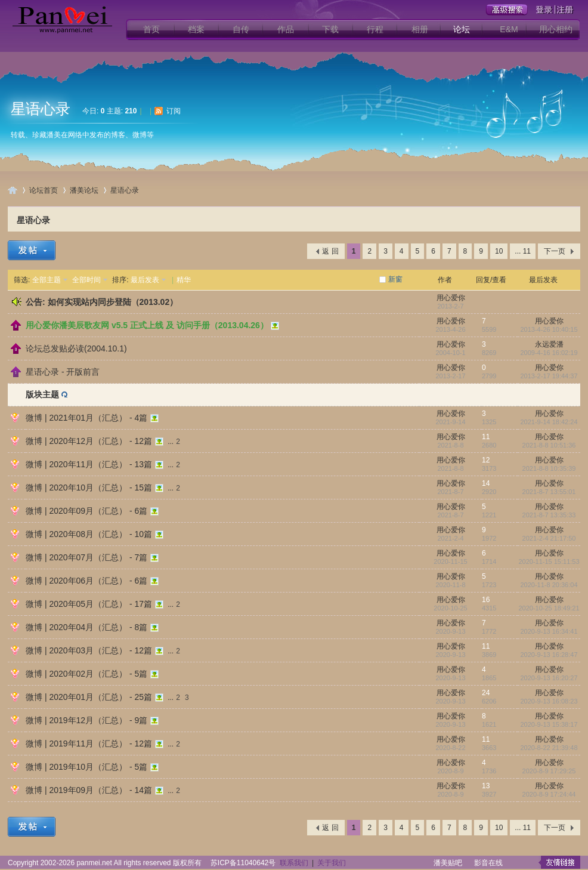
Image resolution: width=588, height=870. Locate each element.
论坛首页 (44, 190)
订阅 (174, 111)
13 (486, 786)
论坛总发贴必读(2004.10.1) (76, 348)
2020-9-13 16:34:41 (549, 631)
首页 (151, 29)
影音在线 (488, 863)
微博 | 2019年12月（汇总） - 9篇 (86, 720)
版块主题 (42, 394)
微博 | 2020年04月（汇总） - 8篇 (86, 627)
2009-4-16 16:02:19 (549, 353)
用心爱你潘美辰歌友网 (13, 190)
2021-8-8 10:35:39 (549, 468)
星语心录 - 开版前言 (63, 372)
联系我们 (294, 863)
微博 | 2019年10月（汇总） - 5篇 (86, 767)
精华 (184, 280)
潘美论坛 (84, 190)
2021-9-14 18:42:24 (549, 422)
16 (486, 600)
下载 (330, 29)
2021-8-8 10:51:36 (549, 445)
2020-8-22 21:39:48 (549, 748)
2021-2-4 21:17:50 (549, 538)
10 (499, 251)
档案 (196, 29)
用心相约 (556, 29)
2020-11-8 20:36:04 (549, 585)
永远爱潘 (549, 344)
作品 (286, 29)
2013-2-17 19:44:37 (549, 376)
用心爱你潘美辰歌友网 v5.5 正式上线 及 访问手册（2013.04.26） (147, 325)
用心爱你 (451, 298)
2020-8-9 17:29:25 (549, 771)
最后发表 (145, 280)
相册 (420, 29)
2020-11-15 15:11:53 (549, 562)
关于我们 (332, 863)
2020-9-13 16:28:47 (549, 655)
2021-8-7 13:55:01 (549, 492)
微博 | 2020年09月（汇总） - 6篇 (86, 511)
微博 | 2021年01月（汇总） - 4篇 (86, 418)
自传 (241, 29)
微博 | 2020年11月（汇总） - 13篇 (89, 464)
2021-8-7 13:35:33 (549, 515)
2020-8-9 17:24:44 (549, 794)
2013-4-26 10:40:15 (549, 329)
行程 (375, 29)
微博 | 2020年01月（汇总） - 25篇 (89, 697)
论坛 (462, 29)
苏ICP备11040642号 (243, 863)
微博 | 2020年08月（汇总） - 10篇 (89, 534)
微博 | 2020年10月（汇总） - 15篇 (89, 488)
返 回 (330, 251)
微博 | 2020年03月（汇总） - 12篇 (89, 650)
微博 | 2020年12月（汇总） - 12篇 (89, 441)
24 (486, 693)
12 (486, 460)
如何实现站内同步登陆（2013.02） (113, 302)
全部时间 (86, 280)
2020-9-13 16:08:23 (549, 701)
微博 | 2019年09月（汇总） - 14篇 (89, 790)
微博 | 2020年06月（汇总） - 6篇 (86, 581)
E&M (509, 29)
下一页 (555, 251)
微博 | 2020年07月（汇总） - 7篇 (86, 557)
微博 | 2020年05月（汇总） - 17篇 (89, 604)
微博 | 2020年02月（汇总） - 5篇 (86, 674)
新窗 (395, 279)
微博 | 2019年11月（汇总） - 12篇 (89, 743)
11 (486, 437)
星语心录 (41, 109)
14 (486, 483)
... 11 (523, 251)
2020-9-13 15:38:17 (549, 724)
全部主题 (47, 280)
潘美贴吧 (448, 863)
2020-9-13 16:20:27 (549, 678)
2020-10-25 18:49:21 (549, 608)
